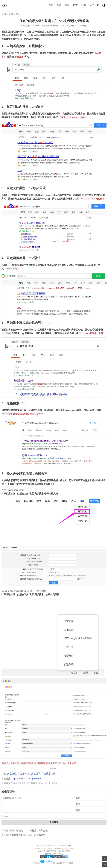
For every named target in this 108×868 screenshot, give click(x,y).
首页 (51, 5)
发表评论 (54, 822)
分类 (59, 5)
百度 (20, 773)
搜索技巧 (12, 773)
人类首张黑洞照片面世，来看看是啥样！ (30, 835)
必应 (54, 773)
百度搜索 (46, 773)
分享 (11, 14)
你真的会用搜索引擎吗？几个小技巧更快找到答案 (54, 21)
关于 (92, 5)
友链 (84, 5)
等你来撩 (70, 26)
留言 (75, 5)
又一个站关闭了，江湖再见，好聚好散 (29, 830)
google (27, 773)
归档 (67, 5)
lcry (4, 5)
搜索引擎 (36, 773)
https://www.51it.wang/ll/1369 (26, 778)
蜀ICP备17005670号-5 (54, 854)
